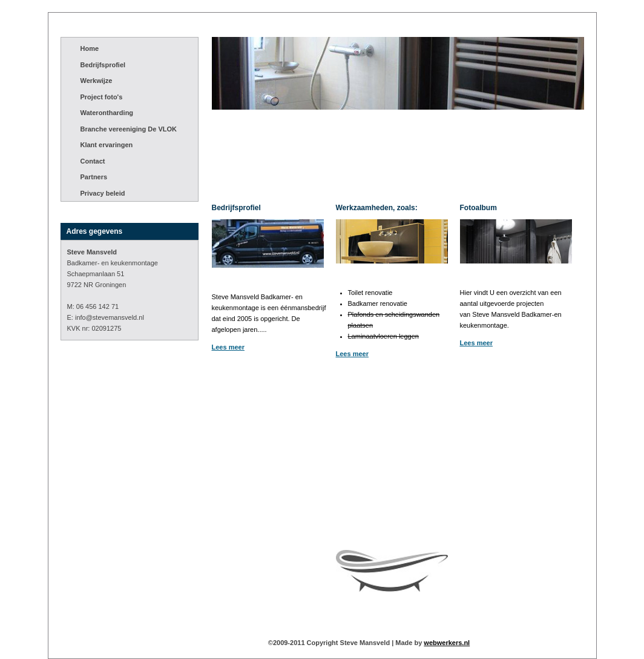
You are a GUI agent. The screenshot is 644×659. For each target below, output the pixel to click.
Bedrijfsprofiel (103, 65)
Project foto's (102, 97)
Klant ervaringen (107, 145)
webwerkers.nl (447, 643)
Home (90, 48)
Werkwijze (97, 81)
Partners (94, 177)
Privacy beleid (103, 193)
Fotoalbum (478, 208)
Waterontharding (107, 113)
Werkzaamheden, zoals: (377, 208)
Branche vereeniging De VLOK (129, 129)
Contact (93, 161)
